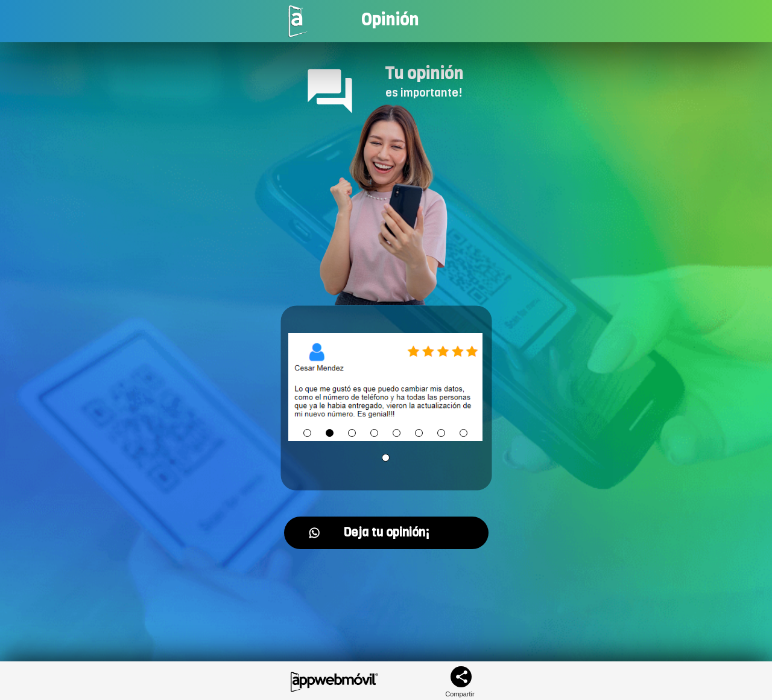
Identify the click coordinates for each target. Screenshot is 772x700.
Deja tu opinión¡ (369, 533)
